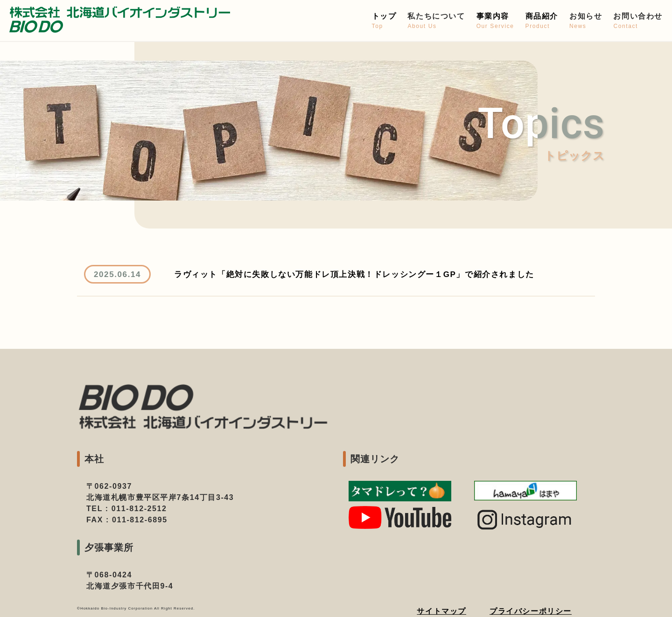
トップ (384, 21)
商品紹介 (542, 21)
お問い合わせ (638, 21)
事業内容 (495, 21)
